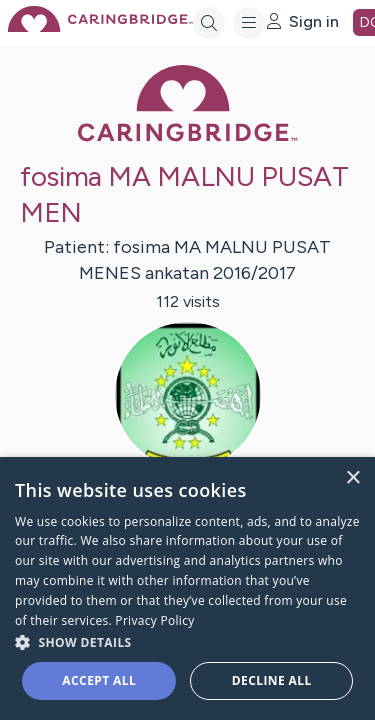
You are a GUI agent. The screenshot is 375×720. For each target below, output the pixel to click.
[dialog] (187, 588)
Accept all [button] (99, 680)
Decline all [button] (272, 680)
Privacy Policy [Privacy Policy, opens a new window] (154, 620)
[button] (187, 641)
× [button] (352, 478)
